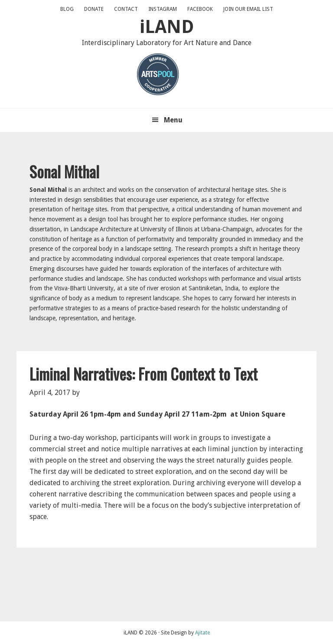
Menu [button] (173, 120)
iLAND (167, 27)
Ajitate (202, 633)
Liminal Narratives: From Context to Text (144, 373)
